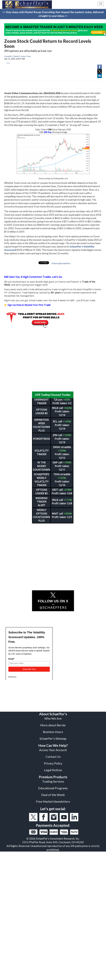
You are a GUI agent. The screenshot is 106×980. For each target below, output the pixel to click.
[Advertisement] (51, 360)
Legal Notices (53, 770)
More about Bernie (53, 725)
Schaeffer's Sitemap (53, 739)
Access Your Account (53, 750)
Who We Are (53, 718)
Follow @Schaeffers (61, 263)
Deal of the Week (53, 795)
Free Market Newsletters (53, 802)
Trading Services (53, 781)
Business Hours (53, 732)
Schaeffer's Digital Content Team (18, 56)
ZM (8, 63)
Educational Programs (53, 788)
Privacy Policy (53, 763)
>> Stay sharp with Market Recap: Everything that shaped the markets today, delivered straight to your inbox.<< (53, 14)
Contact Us (53, 757)
